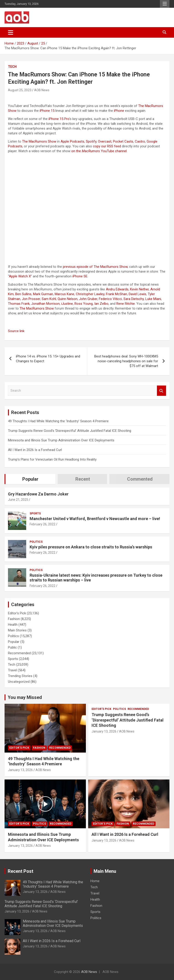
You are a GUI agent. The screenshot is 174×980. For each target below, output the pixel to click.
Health (13, 625)
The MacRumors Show (39, 141)
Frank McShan (116, 294)
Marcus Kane (64, 294)
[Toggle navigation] (11, 32)
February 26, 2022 (42, 524)
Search (161, 391)
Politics (36, 542)
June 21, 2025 (18, 500)
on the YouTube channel (99, 151)
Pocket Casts (123, 141)
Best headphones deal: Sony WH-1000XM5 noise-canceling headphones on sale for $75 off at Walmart (126, 361)
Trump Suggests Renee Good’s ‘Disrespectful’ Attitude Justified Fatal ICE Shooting (70, 431)
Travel (12, 670)
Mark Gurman (43, 294)
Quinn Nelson (68, 299)
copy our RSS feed (107, 146)
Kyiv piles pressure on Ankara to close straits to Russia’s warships (91, 547)
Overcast (105, 141)
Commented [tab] (140, 479)
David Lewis (137, 294)
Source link (16, 331)
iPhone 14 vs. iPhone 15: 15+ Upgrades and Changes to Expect (48, 359)
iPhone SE (80, 276)
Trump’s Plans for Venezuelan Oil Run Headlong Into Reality (52, 459)
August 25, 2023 (20, 90)
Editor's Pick (17, 613)
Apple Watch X (20, 276)
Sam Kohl (49, 299)
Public (12, 647)
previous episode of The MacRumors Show (95, 267)
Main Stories (17, 630)
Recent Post (20, 871)
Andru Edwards (117, 289)
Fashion (14, 619)
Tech (12, 67)
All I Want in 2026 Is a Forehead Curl (35, 450)
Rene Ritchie (126, 304)
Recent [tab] (83, 479)
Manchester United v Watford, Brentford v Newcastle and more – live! (95, 519)
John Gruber (88, 299)
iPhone (119, 111)
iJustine (67, 304)
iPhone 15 (47, 111)
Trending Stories (20, 676)
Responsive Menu (165, 4)
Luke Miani (153, 299)
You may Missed (25, 697)
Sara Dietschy (134, 299)
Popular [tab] (30, 479)
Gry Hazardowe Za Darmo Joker (38, 494)
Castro (140, 141)
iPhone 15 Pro (59, 119)
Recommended (19, 653)
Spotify (91, 141)
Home (95, 881)
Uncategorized (19, 682)
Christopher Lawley (90, 294)
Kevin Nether (139, 289)
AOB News (42, 90)
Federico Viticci (110, 299)
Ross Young (84, 304)
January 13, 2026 (20, 770)
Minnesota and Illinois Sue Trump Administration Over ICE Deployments (61, 440)
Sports (35, 513)
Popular (14, 642)
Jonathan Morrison (45, 304)
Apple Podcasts (72, 141)
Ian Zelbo (101, 304)
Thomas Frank (19, 304)
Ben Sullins (23, 294)
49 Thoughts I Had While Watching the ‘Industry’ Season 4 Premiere (58, 421)
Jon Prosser (31, 299)
